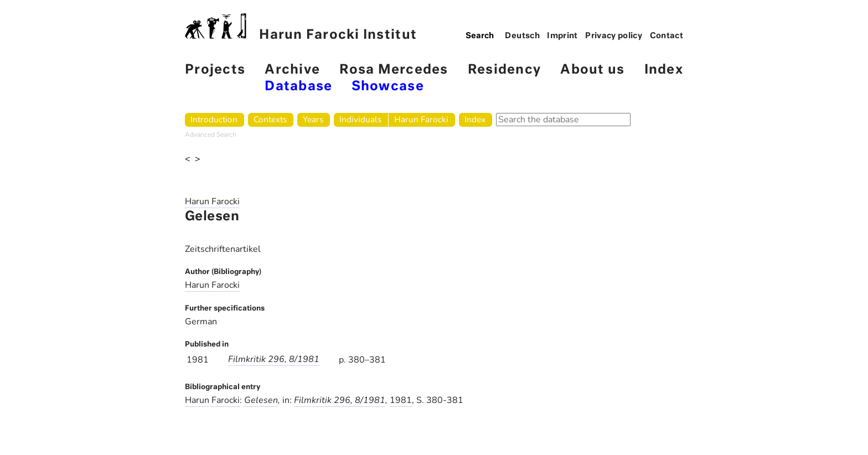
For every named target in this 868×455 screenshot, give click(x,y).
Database (298, 87)
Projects (215, 70)
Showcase (388, 87)
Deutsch (522, 36)
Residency (504, 70)
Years (313, 119)
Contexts (270, 119)
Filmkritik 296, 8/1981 (274, 359)
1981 (401, 400)
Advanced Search (211, 135)
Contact (667, 36)
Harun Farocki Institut (301, 27)
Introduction (214, 119)
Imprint (562, 36)
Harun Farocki (421, 119)
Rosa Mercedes (394, 70)
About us (592, 70)
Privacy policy (614, 36)
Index (664, 70)
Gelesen (261, 400)
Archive (292, 70)
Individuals (360, 119)
